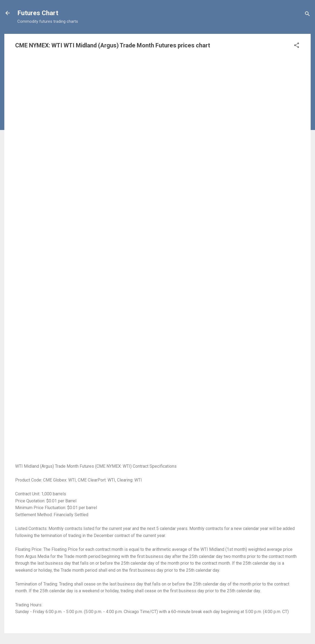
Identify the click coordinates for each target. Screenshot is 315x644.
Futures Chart (38, 13)
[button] (297, 46)
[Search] (307, 15)
